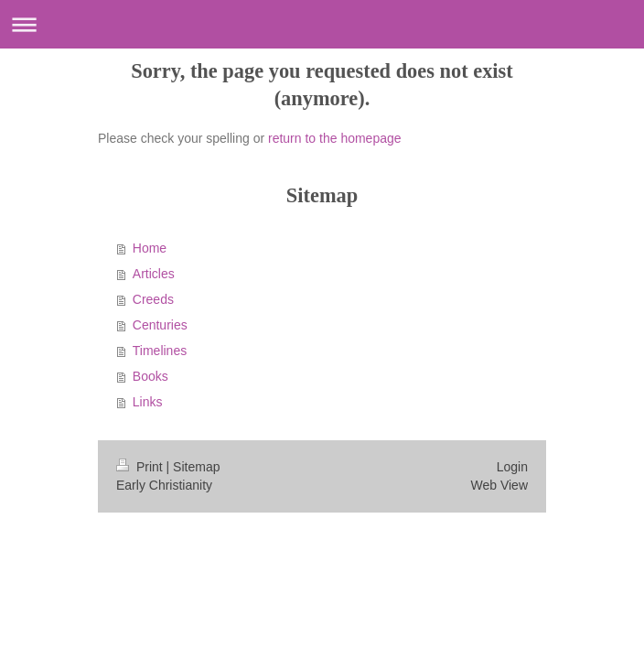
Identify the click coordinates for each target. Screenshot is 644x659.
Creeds (153, 299)
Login (512, 467)
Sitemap (196, 467)
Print (141, 467)
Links (148, 402)
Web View (499, 485)
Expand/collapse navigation (322, 24)
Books (150, 376)
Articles (154, 274)
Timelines (160, 351)
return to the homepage (335, 138)
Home (150, 248)
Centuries (160, 325)
